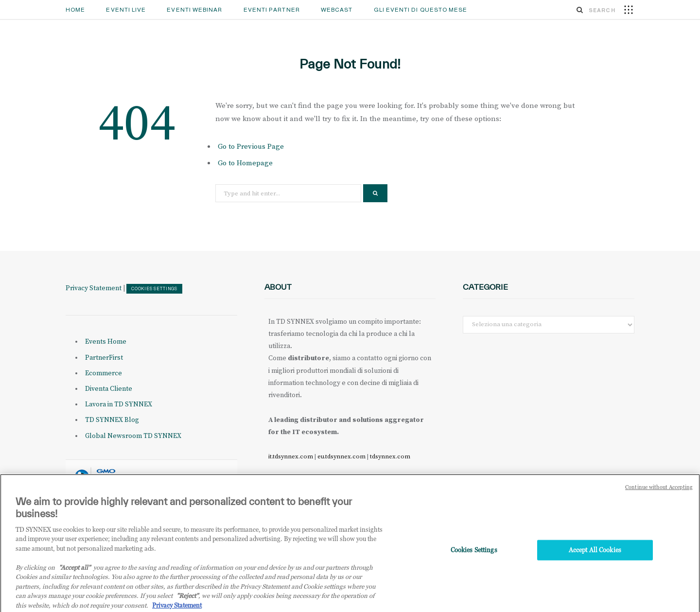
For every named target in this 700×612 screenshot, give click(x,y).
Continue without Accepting (659, 490)
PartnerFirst (104, 358)
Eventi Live (126, 10)
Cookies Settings (154, 289)
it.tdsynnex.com (291, 456)
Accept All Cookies (595, 553)
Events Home (106, 342)
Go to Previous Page (251, 147)
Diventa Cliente (109, 389)
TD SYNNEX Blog (112, 420)
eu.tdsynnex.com (341, 456)
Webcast (337, 10)
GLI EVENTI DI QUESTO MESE (421, 10)
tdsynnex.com (390, 456)
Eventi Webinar (194, 10)
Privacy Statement (94, 288)
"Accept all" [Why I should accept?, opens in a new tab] (75, 570)
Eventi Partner (272, 10)
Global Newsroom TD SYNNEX (133, 436)
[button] (629, 9)
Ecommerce (104, 373)
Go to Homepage (245, 163)
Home (75, 10)
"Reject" (187, 599)
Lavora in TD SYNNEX (119, 404)
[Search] (580, 10)
